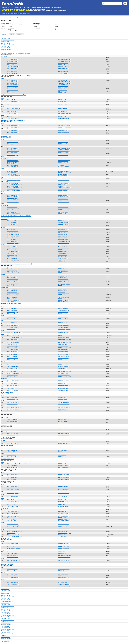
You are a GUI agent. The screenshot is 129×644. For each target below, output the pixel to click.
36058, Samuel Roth (12, 112)
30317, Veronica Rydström (64, 319)
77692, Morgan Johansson (64, 241)
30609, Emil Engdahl (63, 195)
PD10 (2, 192)
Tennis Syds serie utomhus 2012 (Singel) (16, 53)
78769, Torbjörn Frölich (13, 252)
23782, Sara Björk (11, 105)
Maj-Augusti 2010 (5, 598)
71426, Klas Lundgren (63, 222)
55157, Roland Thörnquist (64, 298)
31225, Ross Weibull (12, 173)
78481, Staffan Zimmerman (13, 260)
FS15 (2, 396)
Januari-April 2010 (5, 600)
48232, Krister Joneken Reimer (14, 273)
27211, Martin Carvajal (12, 339)
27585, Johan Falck (62, 535)
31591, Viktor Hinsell (12, 195)
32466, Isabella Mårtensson (64, 160)
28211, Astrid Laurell (62, 131)
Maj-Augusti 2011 (5, 594)
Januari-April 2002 (5, 637)
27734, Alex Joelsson (12, 372)
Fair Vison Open (7, 392)
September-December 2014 (8, 40)
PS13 (2, 401)
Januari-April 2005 (5, 623)
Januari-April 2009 (5, 605)
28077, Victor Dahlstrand (13, 560)
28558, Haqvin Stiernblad (64, 363)
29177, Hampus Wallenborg (64, 187)
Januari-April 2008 (5, 609)
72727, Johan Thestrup (12, 327)
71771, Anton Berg (11, 329)
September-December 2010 (8, 597)
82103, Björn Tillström (63, 224)
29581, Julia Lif (61, 186)
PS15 (2, 406)
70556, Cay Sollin (11, 253)
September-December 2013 (8, 45)
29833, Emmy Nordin (63, 399)
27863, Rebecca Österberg (64, 488)
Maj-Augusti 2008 (5, 608)
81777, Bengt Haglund (12, 290)
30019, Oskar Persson (63, 513)
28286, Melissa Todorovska (64, 125)
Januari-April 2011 (5, 595)
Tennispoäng (26, 13)
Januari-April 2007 (5, 614)
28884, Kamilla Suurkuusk (64, 571)
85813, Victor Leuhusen (63, 231)
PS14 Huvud (4, 353)
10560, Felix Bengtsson (13, 231)
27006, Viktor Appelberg (63, 507)
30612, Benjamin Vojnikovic (64, 337)
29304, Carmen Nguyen (63, 100)
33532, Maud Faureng (12, 477)
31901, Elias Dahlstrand (13, 543)
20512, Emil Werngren (12, 65)
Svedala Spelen (7, 425)
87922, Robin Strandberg (13, 238)
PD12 (2, 204)
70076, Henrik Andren (63, 221)
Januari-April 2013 (5, 48)
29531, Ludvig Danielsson (64, 557)
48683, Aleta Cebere (12, 452)
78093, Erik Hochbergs (63, 63)
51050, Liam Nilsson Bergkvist (64, 163)
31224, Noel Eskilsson (12, 210)
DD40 (2, 449)
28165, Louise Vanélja (63, 578)
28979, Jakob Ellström (63, 190)
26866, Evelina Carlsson (64, 474)
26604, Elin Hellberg (12, 145)
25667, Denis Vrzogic (12, 521)
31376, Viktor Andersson (63, 562)
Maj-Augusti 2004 (5, 626)
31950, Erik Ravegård (12, 419)
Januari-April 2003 (5, 632)
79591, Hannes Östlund (13, 236)
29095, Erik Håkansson (63, 367)
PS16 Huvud (4, 378)
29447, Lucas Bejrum (63, 423)
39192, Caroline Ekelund (63, 151)
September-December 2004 (8, 625)
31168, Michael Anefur (12, 222)
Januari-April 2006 (5, 618)
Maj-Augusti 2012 (5, 589)
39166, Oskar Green (12, 547)
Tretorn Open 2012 (8, 437)
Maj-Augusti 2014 (5, 42)
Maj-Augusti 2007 (5, 612)
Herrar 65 (4, 245)
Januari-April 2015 (5, 39)
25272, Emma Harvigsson (13, 433)
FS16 (2, 103)
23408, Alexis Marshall (12, 317)
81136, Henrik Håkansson (64, 233)
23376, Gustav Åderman (13, 390)
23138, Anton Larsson (12, 60)
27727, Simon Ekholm (12, 360)
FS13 (2, 579)
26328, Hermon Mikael (12, 309)
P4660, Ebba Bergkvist (12, 160)
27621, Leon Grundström (13, 510)
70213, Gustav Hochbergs (64, 61)
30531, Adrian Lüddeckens (64, 201)
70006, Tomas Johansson (64, 518)
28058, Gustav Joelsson (13, 554)
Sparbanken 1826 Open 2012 (11, 304)
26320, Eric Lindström (12, 355)
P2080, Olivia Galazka (63, 166)
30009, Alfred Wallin (63, 174)
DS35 (2, 453)
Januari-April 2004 (5, 628)
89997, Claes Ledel (62, 257)
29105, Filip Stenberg (12, 500)
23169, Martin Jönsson (12, 58)
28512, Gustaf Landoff (12, 348)
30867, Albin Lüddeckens (63, 202)
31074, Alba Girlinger (63, 172)
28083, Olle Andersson (12, 196)
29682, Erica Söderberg (63, 155)
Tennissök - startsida (7, 13)
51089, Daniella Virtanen (13, 148)
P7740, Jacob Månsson (63, 161)
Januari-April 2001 (5, 642)
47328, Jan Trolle (11, 224)
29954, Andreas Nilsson (12, 118)
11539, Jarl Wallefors (63, 258)
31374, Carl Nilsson (12, 240)
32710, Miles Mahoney (12, 207)
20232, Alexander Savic (12, 63)
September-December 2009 (8, 601)
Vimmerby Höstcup (8, 413)
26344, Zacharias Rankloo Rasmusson (16, 464)
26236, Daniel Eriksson (63, 279)
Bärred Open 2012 (8, 459)
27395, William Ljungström (13, 407)
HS (2, 320)
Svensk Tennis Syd (14, 18)
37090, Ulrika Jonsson (63, 452)
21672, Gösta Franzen (12, 296)
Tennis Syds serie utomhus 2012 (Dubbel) (16, 75)
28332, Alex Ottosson (12, 555)
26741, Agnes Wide (11, 149)
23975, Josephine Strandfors (14, 141)
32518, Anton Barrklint (12, 404)
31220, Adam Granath (63, 108)
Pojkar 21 (4, 56)
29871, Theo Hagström (12, 211)
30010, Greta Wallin (62, 176)
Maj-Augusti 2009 (5, 603)
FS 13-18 (3, 440)
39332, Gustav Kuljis (62, 110)
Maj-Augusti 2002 (5, 635)
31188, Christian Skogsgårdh (14, 108)
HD (2, 515)
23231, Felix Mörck (62, 277)
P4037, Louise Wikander (13, 172)
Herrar (3, 228)
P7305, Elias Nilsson (62, 536)
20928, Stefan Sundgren (13, 226)
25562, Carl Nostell (62, 409)
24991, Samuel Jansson (12, 411)
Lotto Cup (5, 539)
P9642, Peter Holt (62, 198)
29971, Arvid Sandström (63, 365)
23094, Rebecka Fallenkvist (64, 105)
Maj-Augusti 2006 (5, 617)
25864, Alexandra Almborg (64, 141)
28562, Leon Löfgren (12, 467)
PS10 (2, 331)
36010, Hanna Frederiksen (64, 132)
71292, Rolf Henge (11, 246)
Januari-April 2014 (5, 43)
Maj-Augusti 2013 (5, 46)
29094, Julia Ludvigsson (12, 144)
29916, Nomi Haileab (12, 479)
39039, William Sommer (63, 373)
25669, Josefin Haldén (63, 486)
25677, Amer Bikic (62, 384)
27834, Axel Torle (11, 533)
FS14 (2, 98)
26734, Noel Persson (63, 421)
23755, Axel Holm (11, 229)
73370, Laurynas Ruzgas (13, 70)
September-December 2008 (8, 606)
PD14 (2, 522)
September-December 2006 (8, 615)
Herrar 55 (4, 219)
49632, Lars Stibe (62, 270)
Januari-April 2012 (5, 591)
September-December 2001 (8, 639)
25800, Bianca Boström (13, 430)
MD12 (3, 168)
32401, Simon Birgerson (63, 344)
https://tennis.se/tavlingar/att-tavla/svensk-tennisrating (48, 11)
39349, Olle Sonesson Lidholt (14, 332)
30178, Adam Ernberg (12, 346)
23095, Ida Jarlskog (12, 100)
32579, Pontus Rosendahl (64, 167)
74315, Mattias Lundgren (64, 243)
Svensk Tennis (5, 18)
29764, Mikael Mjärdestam (13, 234)
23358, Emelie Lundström (64, 435)
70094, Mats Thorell (12, 262)
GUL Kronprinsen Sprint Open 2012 (14, 121)
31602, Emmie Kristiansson (64, 127)
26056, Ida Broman (62, 102)
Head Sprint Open (8, 564)
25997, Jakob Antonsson (63, 358)
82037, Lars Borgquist (12, 255)
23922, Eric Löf (11, 389)
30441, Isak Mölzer (62, 501)
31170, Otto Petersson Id (63, 375)
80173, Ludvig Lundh (12, 518)
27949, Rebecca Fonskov (64, 152)
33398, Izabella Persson (63, 134)
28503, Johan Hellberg (63, 496)
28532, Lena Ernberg (63, 451)
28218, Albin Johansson (64, 402)
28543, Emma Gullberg (63, 183)
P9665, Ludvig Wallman (63, 199)
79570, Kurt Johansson (13, 293)
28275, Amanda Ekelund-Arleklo (65, 442)
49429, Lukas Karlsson (63, 229)
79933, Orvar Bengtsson (63, 299)
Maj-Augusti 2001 (5, 640)
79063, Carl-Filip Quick (63, 58)
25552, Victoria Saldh (63, 583)
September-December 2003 (8, 629)
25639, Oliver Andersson (13, 117)
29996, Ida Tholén (62, 154)
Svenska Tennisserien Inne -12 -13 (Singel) (16, 216)
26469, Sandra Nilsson (63, 312)
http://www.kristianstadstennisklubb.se (16, 25)
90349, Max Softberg (63, 112)
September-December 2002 (8, 634)
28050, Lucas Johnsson (63, 351)
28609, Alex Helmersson (64, 180)
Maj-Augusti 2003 (5, 631)
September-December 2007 (8, 611)
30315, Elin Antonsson (63, 164)
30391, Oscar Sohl (62, 185)
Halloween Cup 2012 (9, 469)
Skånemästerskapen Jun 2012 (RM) (14, 95)
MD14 (3, 177)
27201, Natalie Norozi (12, 444)
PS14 (2, 115)
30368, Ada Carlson (12, 581)
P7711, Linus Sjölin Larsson (14, 214)
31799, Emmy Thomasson (13, 586)
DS (2, 567)
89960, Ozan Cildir (11, 277)
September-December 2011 (8, 592)
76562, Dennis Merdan (63, 286)
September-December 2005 (8, 620)
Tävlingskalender (18, 13)
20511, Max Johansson (13, 66)
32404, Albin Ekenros (63, 234)
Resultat (5, 34)
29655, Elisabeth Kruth (12, 451)
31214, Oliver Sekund (12, 113)
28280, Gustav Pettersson (64, 60)
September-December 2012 (8, 50)
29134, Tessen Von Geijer (64, 512)
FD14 (2, 139)
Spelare (12, 34)
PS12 (2, 107)
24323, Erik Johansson (63, 385)
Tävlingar (20, 34)
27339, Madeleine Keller (13, 142)
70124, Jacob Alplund (12, 68)
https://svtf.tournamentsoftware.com (34, 9)
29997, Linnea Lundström (64, 310)
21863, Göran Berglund (63, 248)
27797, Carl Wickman (63, 552)
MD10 (3, 157)
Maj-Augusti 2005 (5, 622)
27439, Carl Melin (62, 368)
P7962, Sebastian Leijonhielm (14, 548)
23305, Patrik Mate (11, 520)
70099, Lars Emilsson (12, 270)
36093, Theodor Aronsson (13, 377)
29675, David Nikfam (63, 73)
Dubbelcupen (6, 136)
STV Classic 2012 (7, 446)
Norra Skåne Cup (8, 481)
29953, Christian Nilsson (63, 117)
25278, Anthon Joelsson (64, 493)
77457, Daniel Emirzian (63, 72)
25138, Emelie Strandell (12, 179)
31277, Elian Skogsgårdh (13, 161)
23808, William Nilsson (63, 324)
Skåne (22, 18)
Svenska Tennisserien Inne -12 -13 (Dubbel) (17, 264)
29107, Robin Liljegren (63, 207)
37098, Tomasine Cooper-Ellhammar (66, 179)
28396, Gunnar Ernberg (12, 221)
